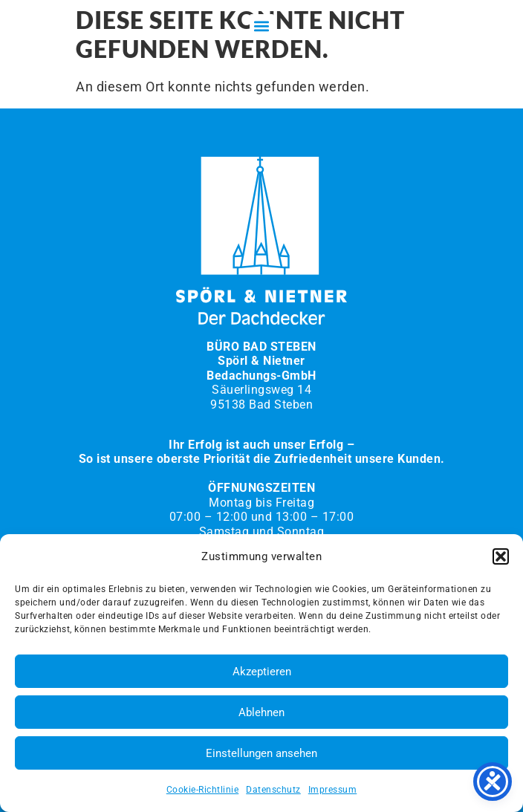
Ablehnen (261, 712)
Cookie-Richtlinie (203, 790)
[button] (501, 556)
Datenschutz (273, 790)
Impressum (333, 790)
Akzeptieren (262, 672)
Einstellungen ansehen (261, 753)
